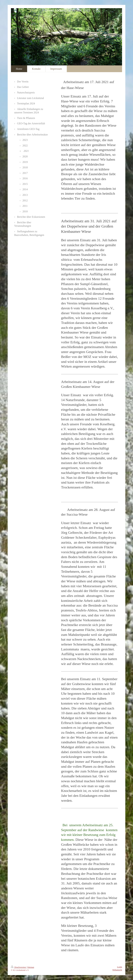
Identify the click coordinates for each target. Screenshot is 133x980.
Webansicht (117, 970)
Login (120, 967)
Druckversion (19, 967)
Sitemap (31, 967)
